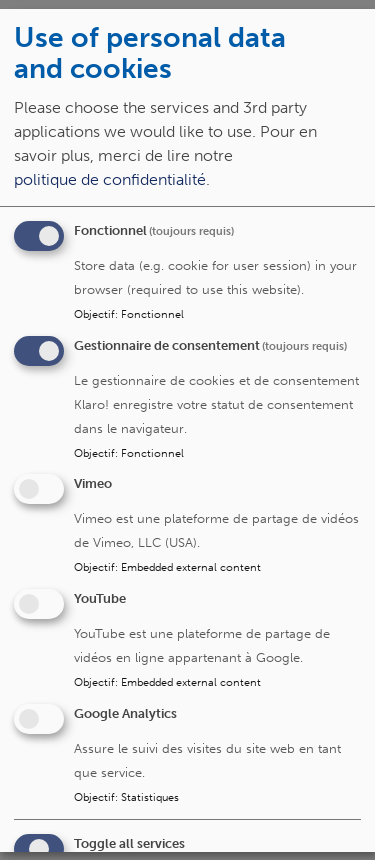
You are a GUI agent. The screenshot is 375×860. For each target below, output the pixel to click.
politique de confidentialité (110, 178)
